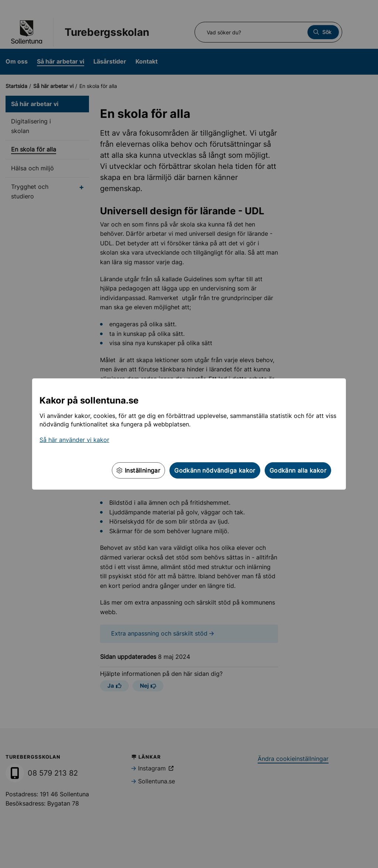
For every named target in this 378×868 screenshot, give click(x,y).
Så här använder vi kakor (74, 440)
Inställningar (138, 470)
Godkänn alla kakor (298, 470)
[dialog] (189, 434)
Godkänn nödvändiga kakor (215, 470)
